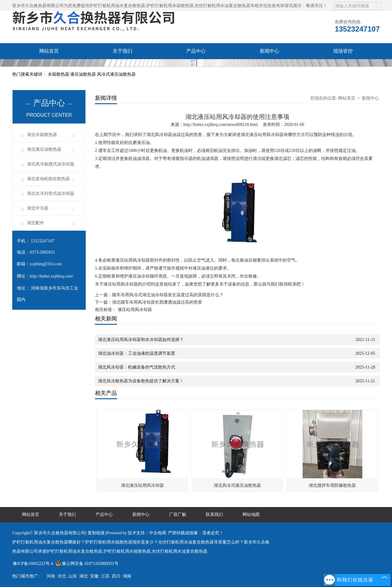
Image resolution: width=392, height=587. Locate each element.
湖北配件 (36, 223)
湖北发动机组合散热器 (48, 179)
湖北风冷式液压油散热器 (237, 485)
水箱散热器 (59, 74)
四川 (116, 576)
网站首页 (49, 51)
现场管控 (343, 51)
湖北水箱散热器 (42, 135)
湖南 (127, 576)
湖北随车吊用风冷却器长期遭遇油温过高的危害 (157, 302)
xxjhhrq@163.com (46, 264)
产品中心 (196, 51)
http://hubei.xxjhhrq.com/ (52, 276)
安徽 (94, 576)
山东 (73, 576)
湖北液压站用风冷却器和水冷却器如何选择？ (141, 340)
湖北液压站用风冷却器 (142, 485)
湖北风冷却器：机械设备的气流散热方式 (137, 367)
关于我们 (123, 51)
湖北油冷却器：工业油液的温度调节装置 (137, 353)
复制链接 (96, 533)
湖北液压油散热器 (44, 149)
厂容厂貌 (49, 67)
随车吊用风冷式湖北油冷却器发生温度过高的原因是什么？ (168, 295)
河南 (51, 576)
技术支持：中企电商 (147, 533)
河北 (62, 576)
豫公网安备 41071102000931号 (87, 564)
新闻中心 (269, 51)
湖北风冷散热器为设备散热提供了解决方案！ (141, 381)
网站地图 (251, 515)
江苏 (105, 576)
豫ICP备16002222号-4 (33, 564)
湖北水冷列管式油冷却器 (51, 193)
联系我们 (123, 67)
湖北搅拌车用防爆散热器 (332, 485)
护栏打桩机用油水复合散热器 (117, 6)
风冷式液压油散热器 (116, 74)
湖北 (84, 576)
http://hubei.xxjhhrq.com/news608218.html (221, 125)
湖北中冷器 (38, 208)
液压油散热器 (84, 74)
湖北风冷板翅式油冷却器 (51, 164)
